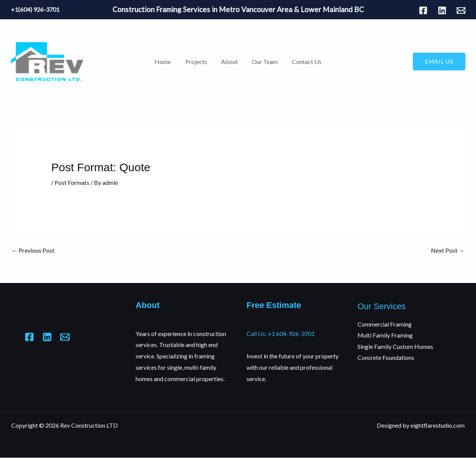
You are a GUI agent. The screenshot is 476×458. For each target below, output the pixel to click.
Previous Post (33, 250)
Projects (198, 62)
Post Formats (72, 182)
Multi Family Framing (385, 335)
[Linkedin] (442, 10)
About (229, 62)
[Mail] (461, 10)
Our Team (263, 62)
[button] (439, 62)
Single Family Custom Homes (395, 346)
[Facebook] (423, 10)
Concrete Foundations (386, 358)
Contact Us (303, 62)
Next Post (448, 250)
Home (167, 62)
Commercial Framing (385, 324)
